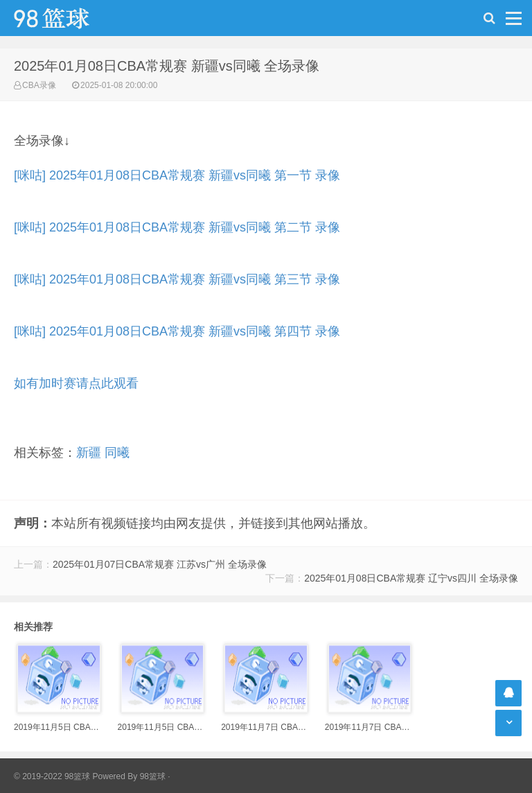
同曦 (117, 453)
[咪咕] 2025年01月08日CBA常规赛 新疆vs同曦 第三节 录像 (177, 279)
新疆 (89, 453)
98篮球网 (69, 18)
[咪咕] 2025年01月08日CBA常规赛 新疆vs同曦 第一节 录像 (177, 175)
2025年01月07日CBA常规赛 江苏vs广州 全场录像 (160, 564)
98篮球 (153, 776)
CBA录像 (39, 85)
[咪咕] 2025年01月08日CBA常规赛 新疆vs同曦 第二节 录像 (177, 227)
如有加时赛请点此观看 (76, 383)
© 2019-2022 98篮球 (52, 776)
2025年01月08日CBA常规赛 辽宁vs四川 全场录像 (411, 578)
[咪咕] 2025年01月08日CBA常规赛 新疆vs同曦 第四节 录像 (177, 331)
